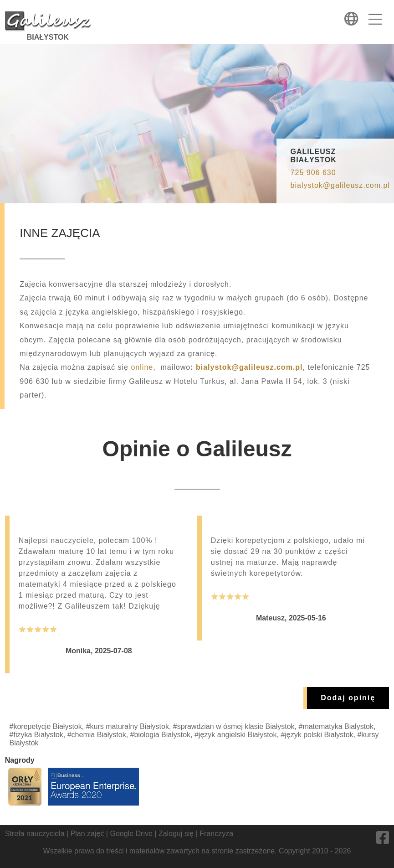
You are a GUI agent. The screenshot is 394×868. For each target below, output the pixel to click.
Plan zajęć (87, 834)
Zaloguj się (176, 834)
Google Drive (131, 834)
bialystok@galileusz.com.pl (340, 185)
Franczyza (216, 834)
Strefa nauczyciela (35, 834)
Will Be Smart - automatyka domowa (197, 859)
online (142, 367)
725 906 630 (313, 173)
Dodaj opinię (348, 698)
